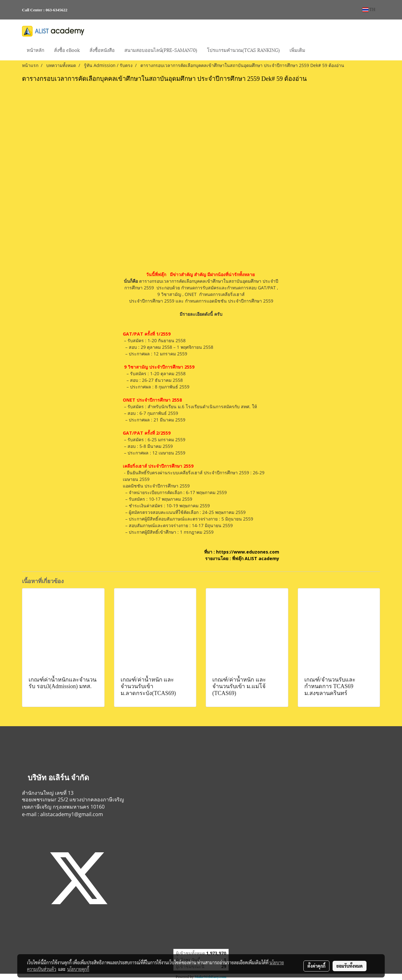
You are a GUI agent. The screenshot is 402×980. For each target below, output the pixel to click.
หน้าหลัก (35, 50)
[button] (316, 50)
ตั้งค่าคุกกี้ (316, 966)
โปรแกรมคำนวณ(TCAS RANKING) (243, 50)
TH (369, 10)
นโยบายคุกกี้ (78, 969)
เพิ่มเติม (297, 50)
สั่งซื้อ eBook (67, 50)
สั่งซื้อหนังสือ (102, 50)
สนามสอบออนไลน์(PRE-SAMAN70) (161, 50)
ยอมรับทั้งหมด (350, 966)
